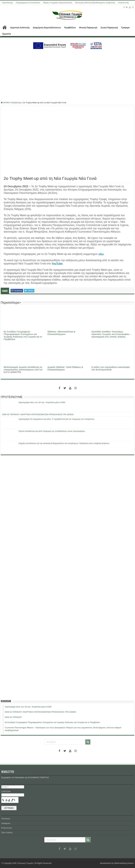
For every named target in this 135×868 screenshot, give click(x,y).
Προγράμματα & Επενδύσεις (28, 3)
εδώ (101, 254)
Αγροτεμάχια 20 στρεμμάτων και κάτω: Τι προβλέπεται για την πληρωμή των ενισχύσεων (57, 419)
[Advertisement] (67, 74)
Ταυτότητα (6, 819)
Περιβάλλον (70, 28)
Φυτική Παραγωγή (88, 28)
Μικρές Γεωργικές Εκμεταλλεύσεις (58, 3)
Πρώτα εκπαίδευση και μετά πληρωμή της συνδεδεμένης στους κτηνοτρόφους (52, 431)
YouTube (57, 264)
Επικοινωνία (123, 3)
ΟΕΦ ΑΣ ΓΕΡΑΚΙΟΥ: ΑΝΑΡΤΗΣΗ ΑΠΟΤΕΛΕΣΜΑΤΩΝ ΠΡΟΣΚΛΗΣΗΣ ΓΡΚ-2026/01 (38, 414)
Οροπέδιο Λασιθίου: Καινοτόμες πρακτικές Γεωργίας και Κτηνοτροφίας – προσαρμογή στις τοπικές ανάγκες (111, 334)
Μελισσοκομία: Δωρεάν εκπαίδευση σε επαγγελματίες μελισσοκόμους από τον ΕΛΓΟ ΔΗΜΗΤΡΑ (23, 370)
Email (5, 787)
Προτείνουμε (8, 3)
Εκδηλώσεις (17, 103)
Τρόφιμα (125, 28)
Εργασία (7, 34)
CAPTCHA (7, 791)
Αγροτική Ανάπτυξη (20, 28)
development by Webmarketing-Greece (117, 863)
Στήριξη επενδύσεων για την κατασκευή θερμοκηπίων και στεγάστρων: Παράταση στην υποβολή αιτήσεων (64, 443)
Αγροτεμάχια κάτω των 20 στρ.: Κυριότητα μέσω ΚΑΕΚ (42, 402)
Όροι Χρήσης (7, 832)
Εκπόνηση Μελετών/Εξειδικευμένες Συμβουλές (95, 3)
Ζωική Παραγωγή (109, 28)
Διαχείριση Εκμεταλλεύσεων (47, 28)
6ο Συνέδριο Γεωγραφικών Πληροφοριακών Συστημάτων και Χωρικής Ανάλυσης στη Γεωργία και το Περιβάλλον (23, 335)
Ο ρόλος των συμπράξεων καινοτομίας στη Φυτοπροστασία (111, 368)
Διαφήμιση (6, 823)
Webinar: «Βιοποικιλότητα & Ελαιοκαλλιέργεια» (61, 333)
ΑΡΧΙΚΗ (5, 27)
